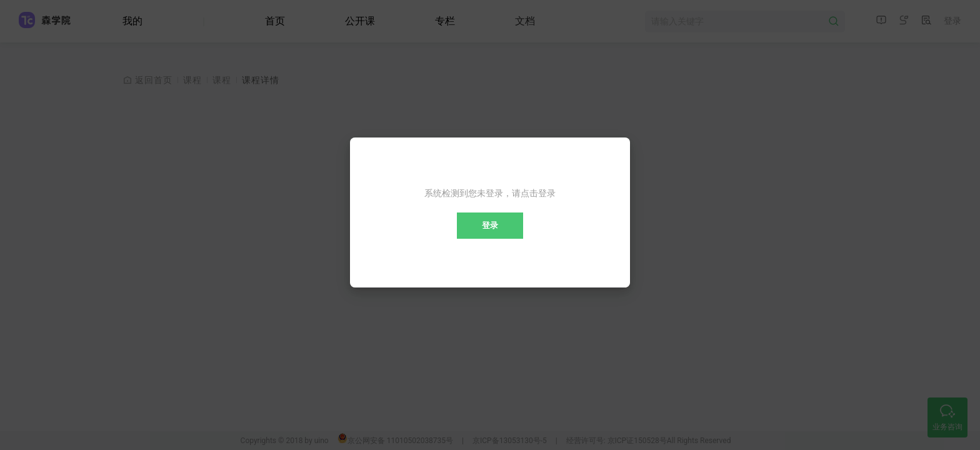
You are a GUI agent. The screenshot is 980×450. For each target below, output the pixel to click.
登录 (490, 225)
